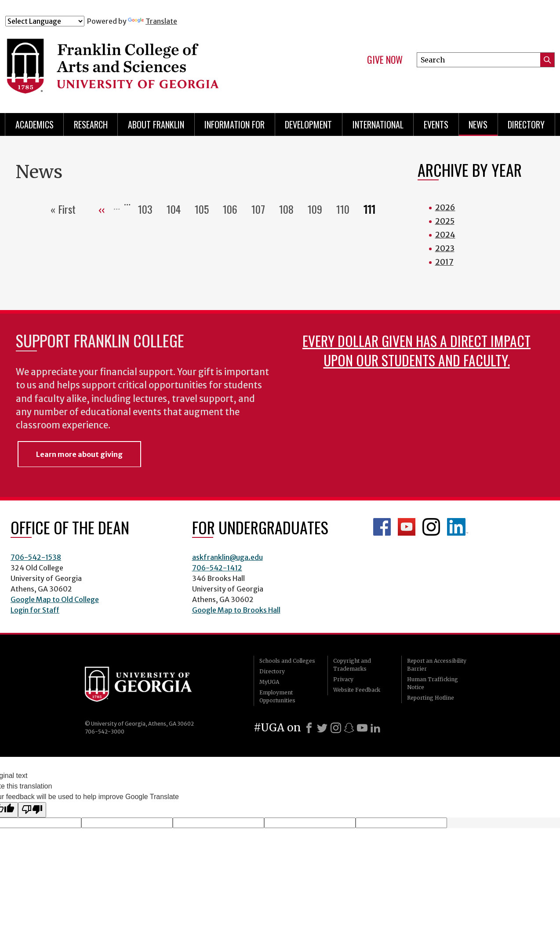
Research (91, 124)
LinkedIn (458, 527)
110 (346, 209)
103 (149, 209)
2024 (445, 235)
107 (262, 209)
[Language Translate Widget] (45, 21)
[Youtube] (362, 728)
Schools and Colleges (287, 661)
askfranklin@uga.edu (227, 557)
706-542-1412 (217, 568)
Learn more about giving (79, 454)
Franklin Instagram (431, 527)
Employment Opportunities (277, 696)
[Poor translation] (32, 810)
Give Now (385, 60)
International (378, 124)
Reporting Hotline (431, 698)
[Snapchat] (349, 728)
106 (234, 209)
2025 (445, 221)
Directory (526, 124)
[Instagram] (336, 728)
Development (308, 124)
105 (205, 209)
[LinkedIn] (375, 728)
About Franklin (156, 124)
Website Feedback (357, 690)
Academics (35, 124)
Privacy (343, 679)
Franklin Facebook (382, 527)
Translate (153, 21)
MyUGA (269, 682)
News (478, 124)
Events (436, 124)
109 (318, 209)
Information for (235, 124)
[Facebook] (309, 728)
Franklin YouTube (407, 527)
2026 (445, 207)
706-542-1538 (36, 557)
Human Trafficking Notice (433, 683)
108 (290, 209)
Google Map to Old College (55, 599)
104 (177, 209)
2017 (444, 262)
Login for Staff (35, 610)
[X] (322, 728)
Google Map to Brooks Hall (236, 610)
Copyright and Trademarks (352, 665)
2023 (445, 248)
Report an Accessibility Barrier (437, 665)
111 (373, 209)
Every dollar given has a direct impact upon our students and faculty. (416, 350)
